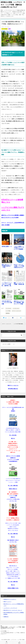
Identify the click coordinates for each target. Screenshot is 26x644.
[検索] (12, 335)
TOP (13, 628)
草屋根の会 (6, 617)
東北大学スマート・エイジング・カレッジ (13, 610)
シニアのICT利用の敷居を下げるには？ (20, 324)
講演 (9, 29)
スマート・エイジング (16, 311)
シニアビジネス (16, 308)
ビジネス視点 (5, 29)
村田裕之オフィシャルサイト (10, 599)
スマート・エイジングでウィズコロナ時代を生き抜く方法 (8, 324)
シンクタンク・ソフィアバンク (10, 608)
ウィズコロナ (8, 308)
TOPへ (20, 642)
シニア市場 (8, 311)
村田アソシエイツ (7, 602)
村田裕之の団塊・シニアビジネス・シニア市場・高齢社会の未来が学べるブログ (11, 5)
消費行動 (8, 313)
